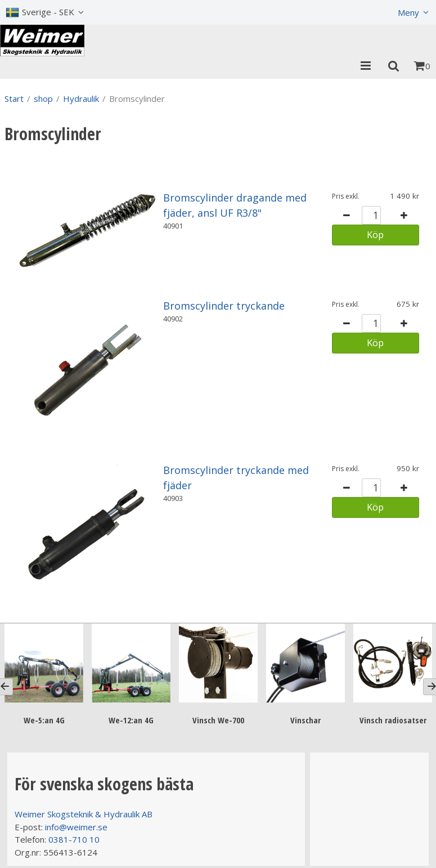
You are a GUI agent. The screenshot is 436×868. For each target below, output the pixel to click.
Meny (408, 12)
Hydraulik (81, 99)
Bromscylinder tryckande (224, 306)
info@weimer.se (76, 827)
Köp (375, 234)
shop (43, 99)
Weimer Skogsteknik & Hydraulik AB (84, 814)
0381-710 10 (74, 839)
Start (14, 99)
